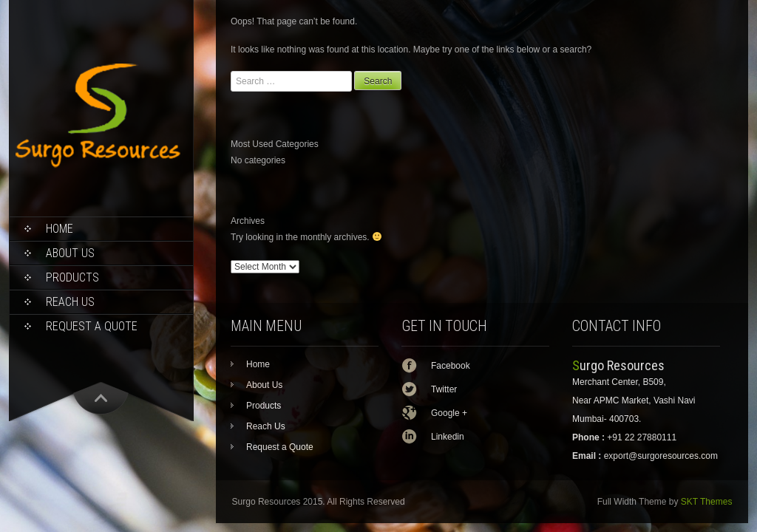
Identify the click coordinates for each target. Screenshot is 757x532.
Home (60, 229)
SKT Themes (707, 502)
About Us (70, 253)
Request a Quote (92, 326)
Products (72, 277)
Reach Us (70, 302)
